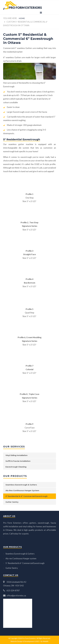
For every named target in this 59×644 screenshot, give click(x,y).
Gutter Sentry (12, 502)
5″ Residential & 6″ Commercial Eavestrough (27, 496)
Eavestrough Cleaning (16, 467)
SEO (38, 641)
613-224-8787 (13, 590)
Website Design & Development (22, 641)
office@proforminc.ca (16, 596)
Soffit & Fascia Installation (18, 461)
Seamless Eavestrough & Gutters (21, 485)
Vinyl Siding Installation (16, 455)
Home (22, 18)
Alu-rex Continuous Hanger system (22, 490)
